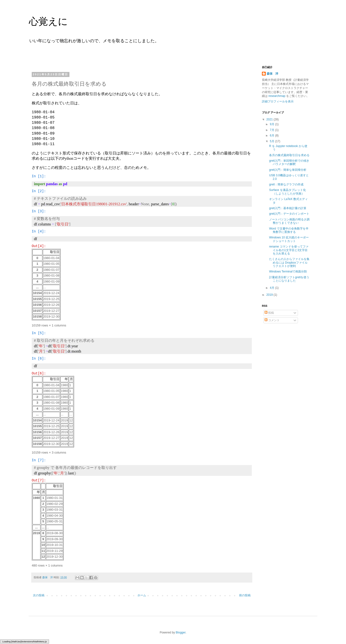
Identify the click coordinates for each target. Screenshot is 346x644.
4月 (272, 288)
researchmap (277, 96)
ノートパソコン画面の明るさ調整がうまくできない (289, 221)
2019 (270, 295)
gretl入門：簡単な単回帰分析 (288, 170)
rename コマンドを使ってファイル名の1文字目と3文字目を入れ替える (289, 250)
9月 (272, 124)
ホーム (142, 595)
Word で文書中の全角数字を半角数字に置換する (289, 230)
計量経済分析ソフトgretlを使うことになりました (289, 279)
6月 (272, 136)
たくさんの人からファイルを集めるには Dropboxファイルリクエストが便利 (289, 263)
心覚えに (48, 21)
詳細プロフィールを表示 (278, 101)
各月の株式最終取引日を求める (289, 155)
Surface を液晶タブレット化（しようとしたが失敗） (287, 192)
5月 (272, 141)
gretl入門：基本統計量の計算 (288, 208)
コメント (272, 320)
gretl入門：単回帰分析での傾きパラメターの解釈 (289, 162)
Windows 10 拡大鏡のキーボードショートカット (289, 239)
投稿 (269, 313)
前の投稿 (245, 595)
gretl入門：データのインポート (289, 214)
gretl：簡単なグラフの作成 (286, 184)
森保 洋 (272, 74)
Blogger (181, 632)
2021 (270, 119)
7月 (272, 130)
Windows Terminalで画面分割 (288, 272)
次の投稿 (39, 595)
